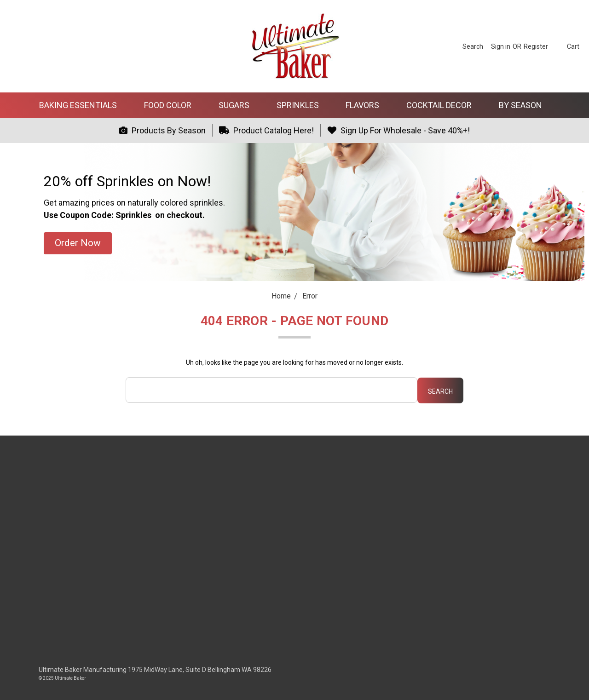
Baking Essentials (82, 105)
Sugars (238, 105)
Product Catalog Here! (267, 130)
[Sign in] (501, 46)
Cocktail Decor (443, 105)
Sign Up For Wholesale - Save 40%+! (398, 130)
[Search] (473, 46)
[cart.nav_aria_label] (566, 46)
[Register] (536, 46)
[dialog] (572, 682)
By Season (524, 105)
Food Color (172, 105)
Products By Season (162, 130)
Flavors (366, 105)
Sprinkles (302, 105)
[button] (78, 243)
